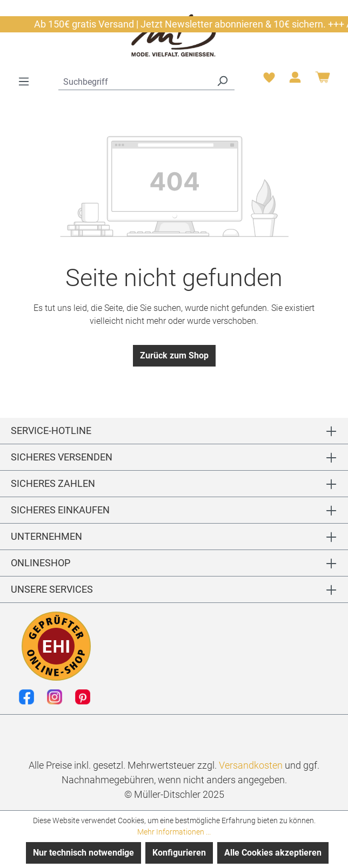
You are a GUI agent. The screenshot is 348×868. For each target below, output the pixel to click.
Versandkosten (251, 765)
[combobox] (134, 80)
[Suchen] (222, 80)
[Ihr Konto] (295, 80)
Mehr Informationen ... (174, 832)
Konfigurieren (179, 853)
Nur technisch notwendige (83, 853)
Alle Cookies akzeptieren (273, 853)
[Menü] (24, 82)
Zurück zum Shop (174, 355)
